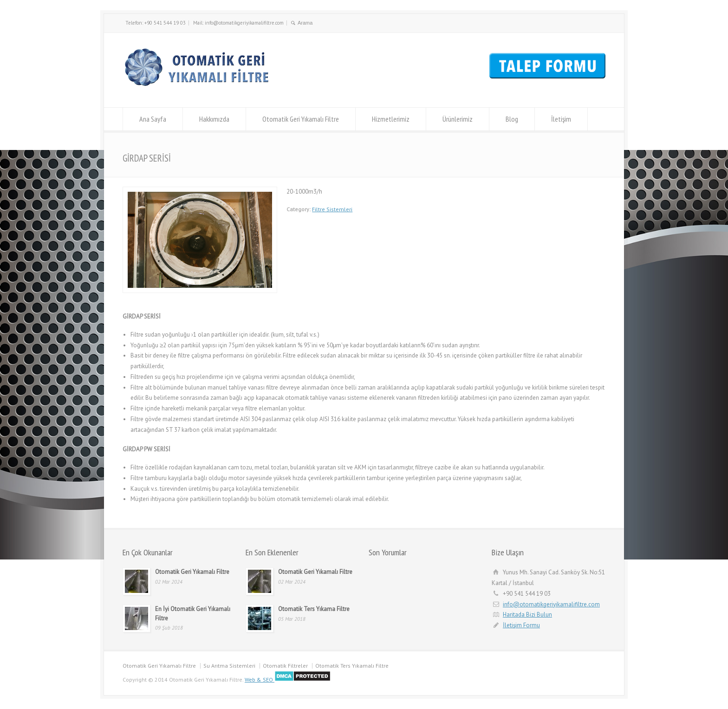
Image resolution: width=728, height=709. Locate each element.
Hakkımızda (214, 119)
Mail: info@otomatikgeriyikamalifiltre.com (238, 23)
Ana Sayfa (153, 119)
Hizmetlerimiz (391, 119)
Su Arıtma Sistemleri (229, 666)
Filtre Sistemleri (332, 209)
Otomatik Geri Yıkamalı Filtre (301, 119)
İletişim (561, 119)
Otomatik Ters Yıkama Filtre (314, 609)
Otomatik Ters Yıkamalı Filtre (352, 666)
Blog (512, 119)
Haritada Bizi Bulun (527, 615)
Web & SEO (259, 680)
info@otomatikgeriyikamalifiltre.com (551, 604)
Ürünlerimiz (458, 119)
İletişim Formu (521, 625)
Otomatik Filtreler (285, 666)
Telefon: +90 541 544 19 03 (156, 23)
